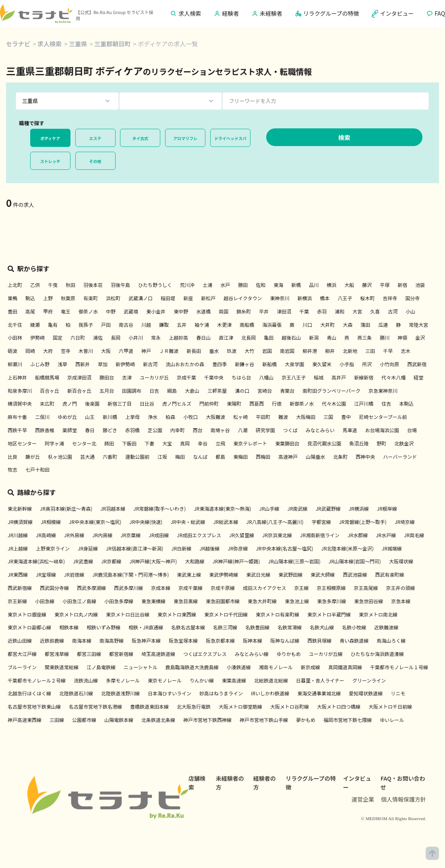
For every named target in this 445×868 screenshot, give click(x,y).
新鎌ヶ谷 (244, 364)
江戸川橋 (364, 403)
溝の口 (242, 391)
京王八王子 (294, 377)
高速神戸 (288, 457)
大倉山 (192, 391)
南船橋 (247, 325)
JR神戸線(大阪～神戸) (153, 561)
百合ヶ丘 (50, 391)
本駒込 (406, 403)
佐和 (261, 285)
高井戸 (339, 377)
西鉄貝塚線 (319, 640)
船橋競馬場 (47, 377)
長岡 (116, 337)
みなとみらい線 (252, 654)
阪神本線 (253, 640)
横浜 (331, 285)
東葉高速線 (234, 680)
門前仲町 (209, 403)
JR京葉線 (130, 535)
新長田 (194, 351)
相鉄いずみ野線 (103, 627)
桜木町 (368, 298)
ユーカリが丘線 (326, 654)
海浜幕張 (272, 325)
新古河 (150, 364)
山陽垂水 (315, 457)
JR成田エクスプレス (199, 535)
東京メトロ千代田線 (226, 614)
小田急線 (45, 601)
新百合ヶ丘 (79, 391)
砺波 (12, 351)
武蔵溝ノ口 (141, 298)
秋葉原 (68, 298)
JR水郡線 (358, 535)
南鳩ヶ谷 (220, 430)
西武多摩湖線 (91, 588)
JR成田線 (159, 535)
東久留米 (322, 364)
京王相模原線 (331, 588)
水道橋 (203, 311)
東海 (278, 285)
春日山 (203, 337)
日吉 (154, 391)
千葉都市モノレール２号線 (37, 680)
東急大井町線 (262, 601)
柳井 (330, 351)
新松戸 (208, 298)
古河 (393, 311)
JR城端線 (392, 548)
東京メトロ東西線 (177, 614)
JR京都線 (111, 561)
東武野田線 (290, 574)
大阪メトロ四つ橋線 (339, 706)
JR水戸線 (386, 535)
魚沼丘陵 (359, 443)
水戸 (225, 285)
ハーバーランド (400, 457)
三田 (370, 351)
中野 (111, 311)
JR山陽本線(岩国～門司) (355, 561)
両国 (224, 311)
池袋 (420, 285)
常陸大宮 (418, 325)
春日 (90, 430)
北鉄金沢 (404, 443)
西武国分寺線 (54, 588)
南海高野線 (112, 640)
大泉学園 (294, 364)
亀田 (269, 337)
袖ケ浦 (202, 325)
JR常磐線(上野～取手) (363, 522)
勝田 (243, 285)
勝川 (385, 337)
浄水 (153, 417)
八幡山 (266, 377)
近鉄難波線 (386, 627)
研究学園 (265, 430)
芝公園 (155, 430)
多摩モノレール (123, 680)
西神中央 (365, 457)
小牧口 (190, 417)
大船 (349, 285)
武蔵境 (131, 311)
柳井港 (310, 351)
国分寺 (413, 298)
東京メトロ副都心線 (29, 627)
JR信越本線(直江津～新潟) (135, 548)
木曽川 (86, 351)
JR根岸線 (387, 508)
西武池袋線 (355, 574)
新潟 (314, 337)
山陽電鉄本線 (119, 720)
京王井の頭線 (401, 588)
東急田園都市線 (223, 601)
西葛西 (257, 403)
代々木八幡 (393, 377)
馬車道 (350, 430)
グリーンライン (369, 680)
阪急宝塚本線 (183, 640)
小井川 (136, 337)
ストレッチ (50, 161)
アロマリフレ (185, 138)
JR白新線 (181, 548)
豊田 (12, 311)
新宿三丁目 (120, 403)
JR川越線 (18, 535)
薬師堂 (70, 430)
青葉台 (287, 391)
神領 (402, 337)
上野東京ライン (53, 548)
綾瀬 (35, 325)
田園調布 (132, 391)
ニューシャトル (141, 667)
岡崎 (30, 351)
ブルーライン (22, 667)
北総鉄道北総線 (271, 680)
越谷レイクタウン (243, 298)
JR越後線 (209, 548)
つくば (290, 430)
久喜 (375, 311)
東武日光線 (258, 574)
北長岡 (248, 337)
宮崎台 (265, 391)
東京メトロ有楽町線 (277, 614)
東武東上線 (189, 574)
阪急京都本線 (220, 640)
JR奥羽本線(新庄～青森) (66, 508)
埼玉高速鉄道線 (158, 654)
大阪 (106, 351)
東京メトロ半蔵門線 (329, 614)
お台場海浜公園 (382, 430)
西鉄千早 (17, 430)
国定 (58, 337)
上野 (48, 298)
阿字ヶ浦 (54, 443)
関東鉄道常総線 (62, 667)
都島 (220, 457)
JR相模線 (51, 522)
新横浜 (304, 298)
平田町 (263, 417)
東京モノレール (165, 680)
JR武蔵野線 (328, 508)
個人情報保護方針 (404, 799)
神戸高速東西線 (25, 720)
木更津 (224, 325)
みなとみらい (320, 430)
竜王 (66, 311)
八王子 (345, 298)
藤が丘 (33, 457)
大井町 (327, 325)
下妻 (149, 443)
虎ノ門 (70, 403)
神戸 (146, 351)
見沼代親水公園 (324, 443)
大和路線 (195, 561)
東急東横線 (153, 601)
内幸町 (178, 430)
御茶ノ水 (88, 311)
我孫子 (86, 325)
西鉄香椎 (45, 430)
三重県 (78, 44)
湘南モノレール (276, 667)
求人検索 (50, 44)
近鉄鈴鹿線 (52, 640)
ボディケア (50, 138)
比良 (12, 457)
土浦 (207, 285)
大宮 (357, 311)
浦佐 (98, 337)
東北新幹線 (20, 508)
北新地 (350, 351)
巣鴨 (12, 298)
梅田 (180, 457)
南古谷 (126, 325)
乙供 (35, 285)
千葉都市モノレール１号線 (399, 667)
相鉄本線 (69, 627)
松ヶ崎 (240, 417)
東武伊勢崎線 (224, 574)
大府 (48, 351)
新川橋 (110, 417)
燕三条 (364, 337)
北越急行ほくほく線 (29, 693)
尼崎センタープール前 (383, 417)
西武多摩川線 (128, 588)
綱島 (172, 391)
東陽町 (234, 403)
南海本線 (82, 640)
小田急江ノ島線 (79, 601)
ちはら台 (241, 377)
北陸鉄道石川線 (76, 693)
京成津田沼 (79, 377)
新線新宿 (364, 377)
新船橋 (269, 364)
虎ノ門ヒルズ (177, 403)
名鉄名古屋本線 (188, 627)
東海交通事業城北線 (319, 693)
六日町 (78, 337)
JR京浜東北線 (277, 535)
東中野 (181, 311)
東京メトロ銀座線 (27, 614)
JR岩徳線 (74, 574)
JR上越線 (18, 548)
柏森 (170, 417)
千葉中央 (214, 377)
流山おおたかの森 (185, 364)
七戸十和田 (37, 469)
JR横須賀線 (20, 522)
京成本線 (161, 588)
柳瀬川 (15, 364)
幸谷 (203, 443)
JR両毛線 (414, 535)
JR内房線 (102, 535)
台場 (412, 430)
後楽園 (92, 403)
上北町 (15, 285)
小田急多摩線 (119, 601)
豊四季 (219, 364)
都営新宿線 (121, 654)
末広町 (47, 403)
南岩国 (287, 351)
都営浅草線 (57, 654)
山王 (90, 417)
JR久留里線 (242, 535)
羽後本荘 (93, 285)
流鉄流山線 (86, 680)
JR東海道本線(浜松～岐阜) (36, 561)
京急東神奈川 (383, 391)
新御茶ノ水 (302, 403)
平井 (264, 311)
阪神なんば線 (285, 640)
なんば (200, 457)
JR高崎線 (46, 535)
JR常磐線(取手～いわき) (159, 508)
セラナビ (18, 44)
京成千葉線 (190, 588)
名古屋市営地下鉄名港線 (95, 706)
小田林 (15, 337)
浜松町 (113, 298)
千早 (388, 351)
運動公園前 (137, 457)
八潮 (243, 430)
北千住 (15, 325)
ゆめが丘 (67, 417)
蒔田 (109, 443)
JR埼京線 (405, 522)
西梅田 (263, 457)
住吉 (386, 403)
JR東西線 (18, 574)
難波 (283, 417)
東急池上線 (297, 601)
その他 (95, 161)
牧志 (12, 469)
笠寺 (66, 351)
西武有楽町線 (389, 574)
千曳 (53, 285)
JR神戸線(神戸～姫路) (236, 561)
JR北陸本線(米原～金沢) (348, 548)
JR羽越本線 (113, 508)
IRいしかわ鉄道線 (270, 693)
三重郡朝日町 (112, 44)
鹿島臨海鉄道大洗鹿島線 (192, 667)
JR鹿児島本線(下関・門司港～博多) (130, 574)
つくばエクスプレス (205, 654)
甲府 (48, 311)
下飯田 (129, 443)
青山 (331, 337)
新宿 (402, 285)
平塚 (385, 285)
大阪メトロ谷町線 (290, 706)
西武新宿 (417, 364)
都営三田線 (89, 654)
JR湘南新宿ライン (320, 535)
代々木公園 (334, 403)
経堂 (418, 377)
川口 (307, 325)
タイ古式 (140, 138)
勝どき (110, 430)
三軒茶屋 (217, 391)
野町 (381, 443)
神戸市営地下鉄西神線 (207, 720)
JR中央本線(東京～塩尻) (95, 522)
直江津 (226, 337)
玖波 (232, 351)
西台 (198, 430)
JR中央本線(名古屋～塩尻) (284, 548)
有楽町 (91, 298)
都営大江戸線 (22, 654)
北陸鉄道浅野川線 (120, 693)
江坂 (162, 457)
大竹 (249, 351)
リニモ (398, 693)
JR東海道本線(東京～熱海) (222, 508)
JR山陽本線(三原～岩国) (294, 561)
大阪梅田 (306, 417)
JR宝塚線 (46, 574)
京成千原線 (223, 588)
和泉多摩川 (20, 391)
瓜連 (383, 325)
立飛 (220, 443)
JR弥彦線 (238, 548)
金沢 (420, 337)
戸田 (106, 325)
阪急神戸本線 (146, 640)
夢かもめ (306, 720)
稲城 (319, 377)
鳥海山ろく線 (391, 640)
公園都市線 (84, 720)
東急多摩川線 (331, 601)
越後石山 (291, 337)
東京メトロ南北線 (378, 614)
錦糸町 (244, 311)
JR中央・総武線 (188, 522)
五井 (182, 325)
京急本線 (401, 601)
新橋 (296, 285)
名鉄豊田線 (257, 627)
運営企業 (363, 799)
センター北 (84, 443)
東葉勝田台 (287, 443)
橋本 (325, 298)
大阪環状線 (401, 561)
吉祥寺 (390, 298)
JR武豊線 (83, 561)
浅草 (62, 364)
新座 (188, 298)
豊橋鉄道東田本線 (149, 706)
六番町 (110, 457)
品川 (314, 285)
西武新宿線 (20, 588)
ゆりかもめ (289, 654)
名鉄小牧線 (354, 627)
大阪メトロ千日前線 (390, 706)
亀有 (53, 325)
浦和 (339, 311)
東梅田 (240, 457)
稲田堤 (168, 298)
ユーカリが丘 (154, 377)
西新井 (83, 364)
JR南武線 (298, 508)
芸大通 (87, 457)
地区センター (22, 443)
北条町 (340, 457)
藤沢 (367, 285)
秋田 (70, 285)
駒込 (30, 298)
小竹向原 (389, 364)
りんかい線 (202, 680)
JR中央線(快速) (146, 522)
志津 (127, 377)
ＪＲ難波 (169, 351)
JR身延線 (88, 548)
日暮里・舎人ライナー (320, 680)
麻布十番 (17, 417)
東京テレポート (250, 443)
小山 (410, 311)
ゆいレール (392, 720)
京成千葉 (186, 377)
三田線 (57, 720)
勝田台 (107, 377)
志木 (406, 351)
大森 (348, 325)
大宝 (167, 443)
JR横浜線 (359, 508)
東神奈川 (279, 298)
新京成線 (310, 667)
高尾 (30, 311)
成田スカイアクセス (264, 588)
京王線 (302, 588)
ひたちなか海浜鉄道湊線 (377, 654)
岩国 (267, 351)
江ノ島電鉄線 (101, 667)
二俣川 (42, 417)
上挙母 (132, 417)
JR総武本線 (226, 522)
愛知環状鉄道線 (366, 693)
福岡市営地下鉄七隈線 (348, 720)
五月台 (107, 391)
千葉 (304, 311)
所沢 (367, 364)
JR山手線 (269, 508)
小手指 (347, 364)
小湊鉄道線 (239, 667)
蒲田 (365, 325)
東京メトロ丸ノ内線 (76, 614)
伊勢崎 (37, 337)
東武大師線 (323, 574)
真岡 (185, 443)
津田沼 (284, 311)
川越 (146, 325)
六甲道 (126, 351)
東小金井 (156, 311)
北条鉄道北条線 (158, 720)
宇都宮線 (321, 522)
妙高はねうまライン (221, 693)
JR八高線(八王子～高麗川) (275, 522)
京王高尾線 (366, 588)
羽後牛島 (120, 285)
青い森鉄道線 (354, 640)
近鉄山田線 (20, 640)
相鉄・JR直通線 (146, 627)
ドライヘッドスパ (230, 138)
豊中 (346, 417)
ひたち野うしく (155, 285)
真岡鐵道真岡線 (345, 667)
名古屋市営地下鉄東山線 (34, 706)
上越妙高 (178, 337)
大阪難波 (215, 417)
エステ (95, 138)
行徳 (277, 403)
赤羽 (322, 311)
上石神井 (17, 377)
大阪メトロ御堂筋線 (240, 706)
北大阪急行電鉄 (194, 706)
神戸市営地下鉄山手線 (264, 720)
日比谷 (147, 403)
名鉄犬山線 (322, 627)
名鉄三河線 (225, 627)
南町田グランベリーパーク (331, 391)
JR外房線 (74, 535)
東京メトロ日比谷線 (128, 614)
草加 (103, 364)
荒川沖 (187, 285)
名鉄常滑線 (290, 627)
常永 (156, 337)
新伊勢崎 (125, 364)
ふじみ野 (40, 364)
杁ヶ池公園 (60, 457)
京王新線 (17, 601)
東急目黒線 (186, 601)
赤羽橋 (132, 430)
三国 (328, 417)
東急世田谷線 (368, 601)
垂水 (214, 351)
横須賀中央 (20, 403)
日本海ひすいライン (170, 693)
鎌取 (164, 325)
